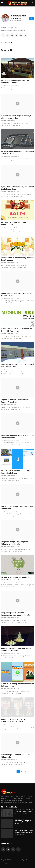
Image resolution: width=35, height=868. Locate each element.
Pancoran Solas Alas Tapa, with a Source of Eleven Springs (17, 436)
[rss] (18, 849)
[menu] (2, 3)
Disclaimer (4, 863)
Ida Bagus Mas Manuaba (7, 85)
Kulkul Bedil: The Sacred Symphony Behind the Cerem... (23, 822)
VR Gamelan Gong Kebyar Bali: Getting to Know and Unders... (17, 81)
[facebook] (3, 849)
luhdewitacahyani (19, 826)
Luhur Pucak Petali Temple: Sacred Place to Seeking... (24, 831)
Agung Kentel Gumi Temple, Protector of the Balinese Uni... (17, 188)
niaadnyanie (18, 814)
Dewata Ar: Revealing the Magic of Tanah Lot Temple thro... (15, 578)
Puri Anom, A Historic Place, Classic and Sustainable (17, 507)
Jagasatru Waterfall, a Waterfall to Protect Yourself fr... (15, 401)
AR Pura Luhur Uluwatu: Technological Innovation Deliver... (17, 472)
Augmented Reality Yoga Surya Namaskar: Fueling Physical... (14, 720)
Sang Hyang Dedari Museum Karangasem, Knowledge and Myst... (16, 614)
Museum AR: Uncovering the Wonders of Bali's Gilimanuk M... (17, 365)
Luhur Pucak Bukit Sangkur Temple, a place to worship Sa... (16, 117)
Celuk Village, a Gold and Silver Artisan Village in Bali (17, 756)
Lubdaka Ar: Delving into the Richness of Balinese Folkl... (17, 685)
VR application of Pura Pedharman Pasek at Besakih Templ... (17, 152)
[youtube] (13, 849)
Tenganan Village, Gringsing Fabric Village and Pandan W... (15, 543)
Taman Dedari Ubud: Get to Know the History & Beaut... (24, 811)
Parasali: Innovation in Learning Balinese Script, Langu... (17, 259)
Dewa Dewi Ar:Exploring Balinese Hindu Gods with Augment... (17, 330)
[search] (33, 3)
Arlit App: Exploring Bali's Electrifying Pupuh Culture (16, 223)
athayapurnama (19, 834)
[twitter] (8, 849)
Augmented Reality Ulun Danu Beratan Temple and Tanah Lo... (17, 649)
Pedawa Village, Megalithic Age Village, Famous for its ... (17, 294)
